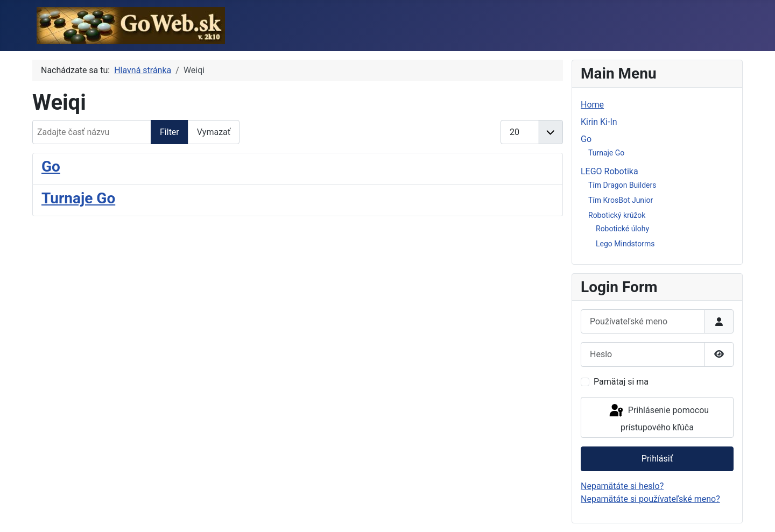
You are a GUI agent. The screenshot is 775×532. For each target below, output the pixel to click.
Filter (170, 132)
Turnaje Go (78, 198)
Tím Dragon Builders (622, 185)
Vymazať (214, 132)
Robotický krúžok (617, 215)
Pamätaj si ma (621, 382)
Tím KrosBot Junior (621, 200)
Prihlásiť (657, 459)
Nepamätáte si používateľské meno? (650, 499)
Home (592, 105)
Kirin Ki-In (599, 122)
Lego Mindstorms (625, 244)
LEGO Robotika (610, 171)
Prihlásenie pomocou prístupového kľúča (658, 418)
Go (51, 166)
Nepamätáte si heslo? (622, 486)
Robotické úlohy (622, 229)
